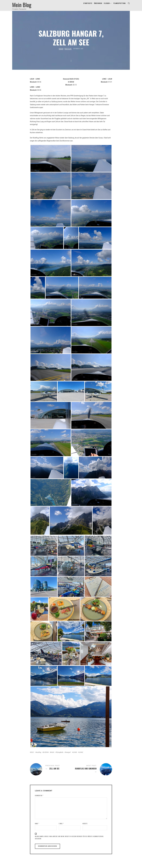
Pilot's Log (68, 51)
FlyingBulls (60, 755)
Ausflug (39, 755)
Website (85, 826)
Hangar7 (68, 755)
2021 (32, 755)
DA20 (52, 755)
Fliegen (61, 51)
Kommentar (39, 798)
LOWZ (81, 755)
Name (37, 826)
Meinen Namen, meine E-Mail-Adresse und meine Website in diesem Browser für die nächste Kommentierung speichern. (69, 840)
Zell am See (50, 772)
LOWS (75, 755)
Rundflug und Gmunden (92, 772)
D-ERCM (46, 755)
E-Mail (61, 826)
